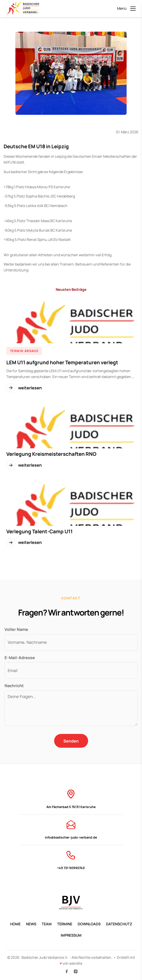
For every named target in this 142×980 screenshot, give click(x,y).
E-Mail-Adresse (20, 658)
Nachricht (16, 686)
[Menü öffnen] (126, 9)
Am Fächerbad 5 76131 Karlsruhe (71, 799)
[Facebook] (67, 971)
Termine (65, 924)
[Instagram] (76, 971)
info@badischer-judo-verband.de (71, 829)
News (31, 924)
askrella (76, 963)
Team (47, 924)
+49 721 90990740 (71, 860)
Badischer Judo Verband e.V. (45, 957)
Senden (71, 741)
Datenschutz (119, 924)
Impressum (71, 935)
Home (15, 924)
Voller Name (16, 629)
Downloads (89, 924)
